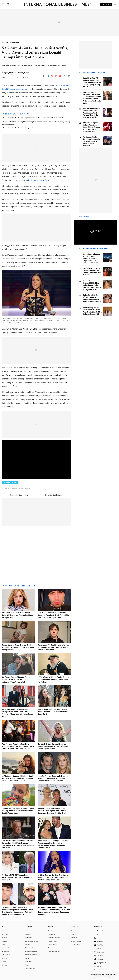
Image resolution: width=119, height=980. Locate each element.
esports (27, 958)
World (3, 931)
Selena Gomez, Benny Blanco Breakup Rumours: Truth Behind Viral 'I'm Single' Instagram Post (18, 647)
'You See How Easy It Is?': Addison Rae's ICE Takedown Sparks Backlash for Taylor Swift (17, 615)
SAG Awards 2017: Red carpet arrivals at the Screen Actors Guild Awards (33, 118)
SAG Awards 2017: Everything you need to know (24, 128)
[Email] (64, 76)
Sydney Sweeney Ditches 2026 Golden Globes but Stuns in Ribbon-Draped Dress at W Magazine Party (92, 285)
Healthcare (28, 938)
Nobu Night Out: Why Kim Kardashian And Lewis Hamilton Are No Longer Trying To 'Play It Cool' (92, 82)
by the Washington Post (38, 180)
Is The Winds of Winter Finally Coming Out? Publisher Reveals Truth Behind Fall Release (53, 680)
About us (51, 931)
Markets (4, 938)
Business (5, 941)
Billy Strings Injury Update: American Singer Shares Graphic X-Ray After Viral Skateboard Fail (91, 127)
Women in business (31, 955)
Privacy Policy (52, 941)
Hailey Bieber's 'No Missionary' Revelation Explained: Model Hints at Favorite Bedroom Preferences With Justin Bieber (92, 98)
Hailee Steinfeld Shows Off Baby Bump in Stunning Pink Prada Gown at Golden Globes (92, 298)
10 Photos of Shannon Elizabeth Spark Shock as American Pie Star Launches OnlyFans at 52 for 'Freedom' (17, 778)
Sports (4, 962)
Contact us (51, 934)
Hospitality (28, 934)
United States (75, 945)
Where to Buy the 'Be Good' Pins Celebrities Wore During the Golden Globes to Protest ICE (92, 311)
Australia (74, 931)
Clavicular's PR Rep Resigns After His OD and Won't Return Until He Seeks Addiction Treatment (53, 647)
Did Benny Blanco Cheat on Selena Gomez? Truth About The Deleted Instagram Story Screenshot (16, 680)
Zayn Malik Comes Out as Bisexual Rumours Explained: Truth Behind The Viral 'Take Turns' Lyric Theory (53, 615)
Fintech (27, 965)
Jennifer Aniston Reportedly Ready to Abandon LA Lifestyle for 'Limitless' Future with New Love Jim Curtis (53, 778)
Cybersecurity (29, 948)
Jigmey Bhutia (9, 73)
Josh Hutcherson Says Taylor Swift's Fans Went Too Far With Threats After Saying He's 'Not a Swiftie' (91, 113)
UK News (5, 934)
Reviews (4, 965)
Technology (5, 951)
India (73, 934)
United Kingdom (76, 941)
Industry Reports (30, 968)
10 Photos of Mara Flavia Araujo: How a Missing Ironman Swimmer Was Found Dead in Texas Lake (18, 811)
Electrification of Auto (31, 941)
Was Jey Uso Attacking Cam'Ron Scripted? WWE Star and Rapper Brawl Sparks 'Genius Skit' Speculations (18, 746)
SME (3, 945)
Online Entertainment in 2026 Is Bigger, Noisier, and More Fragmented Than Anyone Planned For (91, 258)
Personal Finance (7, 948)
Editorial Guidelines (53, 495)
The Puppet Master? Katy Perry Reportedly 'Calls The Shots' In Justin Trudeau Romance (91, 141)
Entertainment (6, 955)
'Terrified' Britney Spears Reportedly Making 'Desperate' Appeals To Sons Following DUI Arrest (53, 746)
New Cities (28, 962)
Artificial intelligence (31, 951)
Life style (4, 958)
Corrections (51, 948)
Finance (27, 945)
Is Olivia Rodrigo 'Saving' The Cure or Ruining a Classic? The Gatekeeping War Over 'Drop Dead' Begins (53, 877)
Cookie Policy (52, 945)
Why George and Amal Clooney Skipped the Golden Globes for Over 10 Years (92, 272)
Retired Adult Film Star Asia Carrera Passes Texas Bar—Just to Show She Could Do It (53, 712)
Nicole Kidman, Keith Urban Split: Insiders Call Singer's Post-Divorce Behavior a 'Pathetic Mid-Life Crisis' (52, 811)
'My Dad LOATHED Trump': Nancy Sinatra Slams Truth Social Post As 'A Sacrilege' (17, 877)
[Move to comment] (69, 76)
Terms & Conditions (54, 938)
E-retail (27, 931)
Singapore (74, 938)
